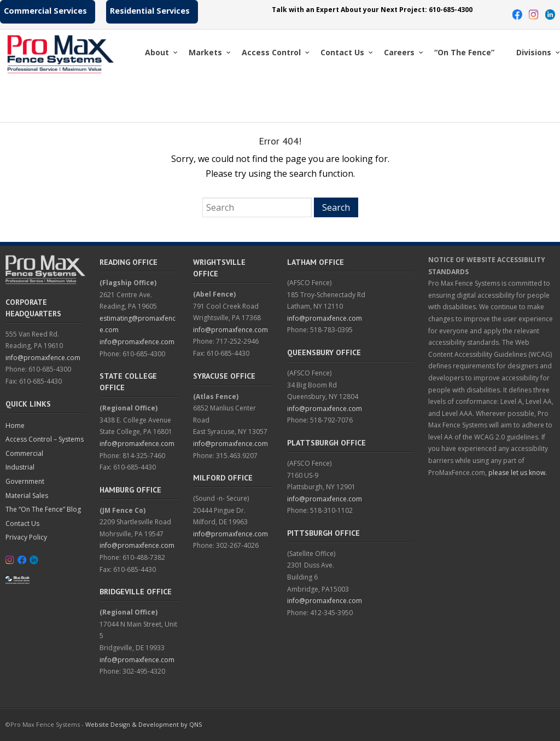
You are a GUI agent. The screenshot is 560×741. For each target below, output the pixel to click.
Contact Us (22, 523)
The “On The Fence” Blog (43, 509)
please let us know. (518, 473)
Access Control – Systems (45, 439)
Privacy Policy (26, 537)
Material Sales (27, 496)
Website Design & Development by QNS (144, 724)
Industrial (20, 467)
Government (25, 481)
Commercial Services (45, 11)
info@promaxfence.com (43, 358)
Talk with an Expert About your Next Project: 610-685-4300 (372, 10)
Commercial (24, 453)
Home (15, 426)
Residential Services (150, 11)
